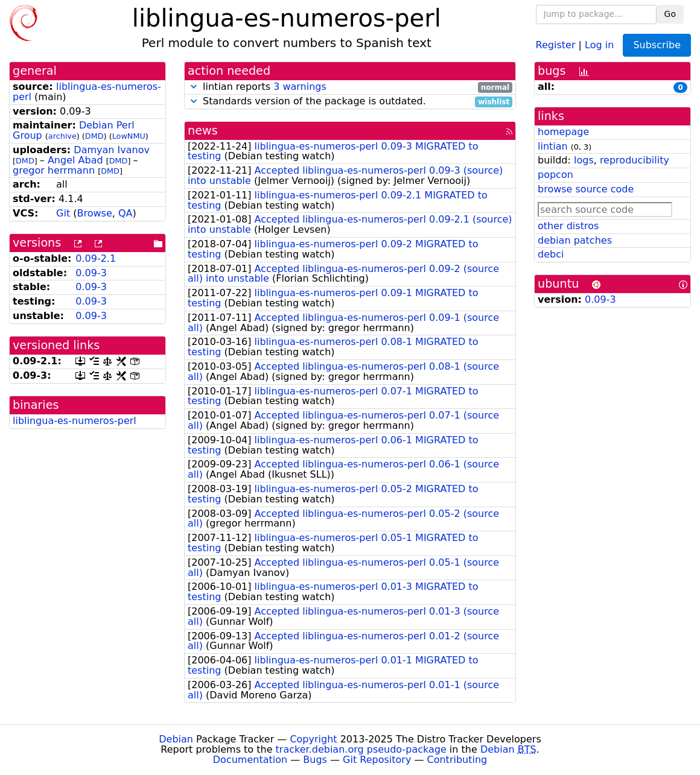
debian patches (575, 240)
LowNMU (129, 136)
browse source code (586, 189)
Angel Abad (75, 160)
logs (584, 160)
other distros (568, 226)
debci (551, 254)
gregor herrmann (54, 170)
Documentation (250, 760)
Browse (95, 213)
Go (670, 14)
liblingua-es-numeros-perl (87, 92)
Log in (599, 44)
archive (62, 136)
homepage (563, 132)
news (203, 131)
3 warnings (300, 87)
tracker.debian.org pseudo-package (361, 749)
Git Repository (377, 760)
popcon (555, 175)
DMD (94, 136)
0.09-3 (91, 273)
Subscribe (657, 45)
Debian (176, 739)
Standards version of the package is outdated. (350, 102)
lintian (553, 146)
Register (556, 44)
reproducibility (635, 160)
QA (126, 213)
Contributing (457, 760)
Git (63, 213)
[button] (194, 87)
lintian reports (350, 87)
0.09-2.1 (96, 258)
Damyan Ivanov (112, 150)
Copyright (313, 739)
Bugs (315, 760)
